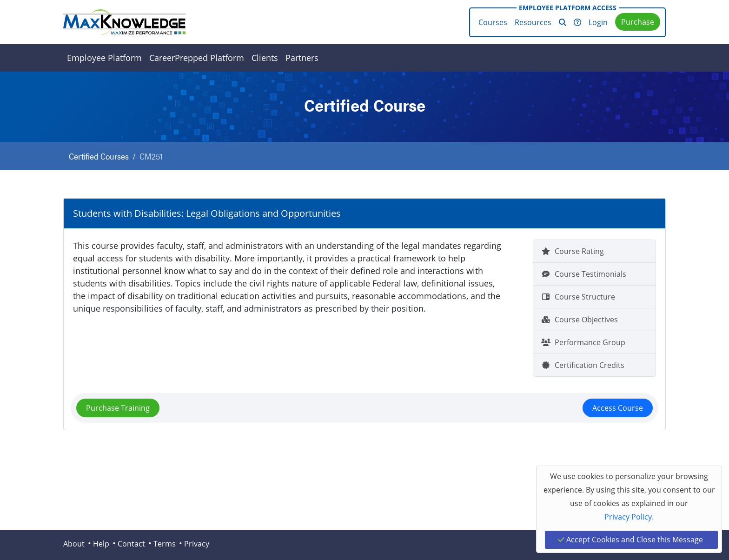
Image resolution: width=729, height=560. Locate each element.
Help (101, 544)
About (74, 544)
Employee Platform (104, 58)
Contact (131, 544)
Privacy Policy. (629, 517)
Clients (265, 58)
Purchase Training (118, 408)
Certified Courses (99, 156)
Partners (302, 58)
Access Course (618, 408)
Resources (533, 22)
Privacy (197, 544)
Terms (165, 544)
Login (598, 22)
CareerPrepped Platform (197, 58)
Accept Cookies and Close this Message (630, 540)
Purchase (638, 22)
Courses (493, 22)
